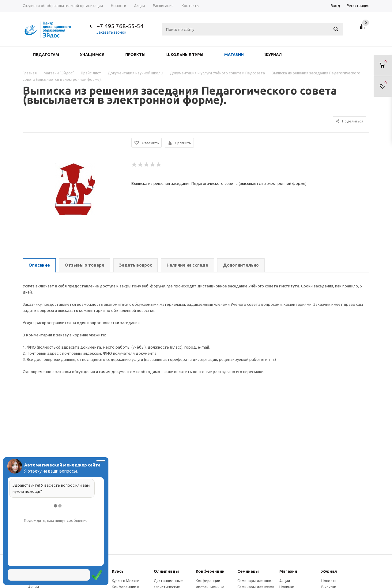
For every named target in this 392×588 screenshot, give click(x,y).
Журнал (273, 54)
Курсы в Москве (126, 581)
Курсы (118, 571)
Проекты (135, 54)
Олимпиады (166, 571)
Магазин (234, 54)
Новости (329, 581)
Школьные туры (185, 54)
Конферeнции (210, 571)
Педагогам (46, 54)
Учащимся (92, 54)
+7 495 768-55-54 (120, 26)
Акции (285, 581)
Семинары (248, 571)
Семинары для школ (255, 581)
